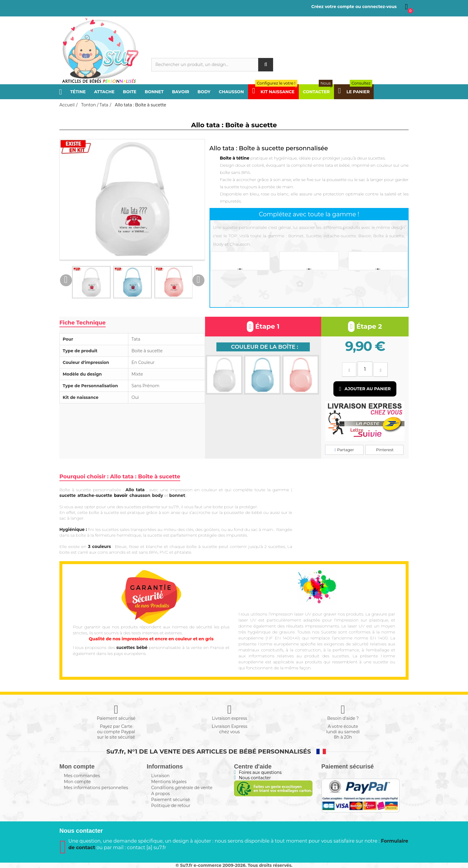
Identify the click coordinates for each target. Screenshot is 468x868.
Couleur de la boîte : (265, 347)
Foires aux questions (260, 772)
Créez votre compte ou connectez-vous (354, 7)
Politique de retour (171, 806)
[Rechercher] (212, 65)
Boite (130, 92)
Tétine (78, 92)
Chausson (231, 92)
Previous (66, 280)
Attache (104, 92)
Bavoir (181, 92)
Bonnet (154, 92)
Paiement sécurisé (171, 800)
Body (204, 92)
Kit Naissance (275, 92)
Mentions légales (169, 782)
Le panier (355, 92)
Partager (344, 450)
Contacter (318, 92)
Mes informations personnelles (96, 788)
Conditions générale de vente (182, 788)
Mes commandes (82, 776)
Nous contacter (255, 778)
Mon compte (77, 782)
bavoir (121, 495)
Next (198, 280)
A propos (161, 794)
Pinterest (384, 450)
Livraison (161, 776)
